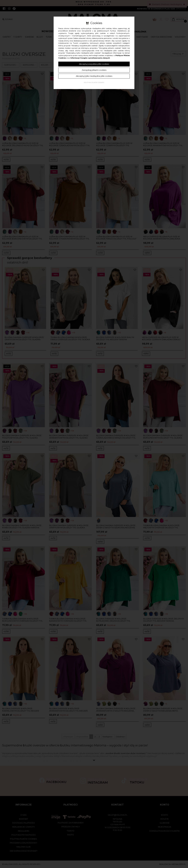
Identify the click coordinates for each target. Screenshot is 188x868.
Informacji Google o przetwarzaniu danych (90, 58)
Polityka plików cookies (94, 83)
